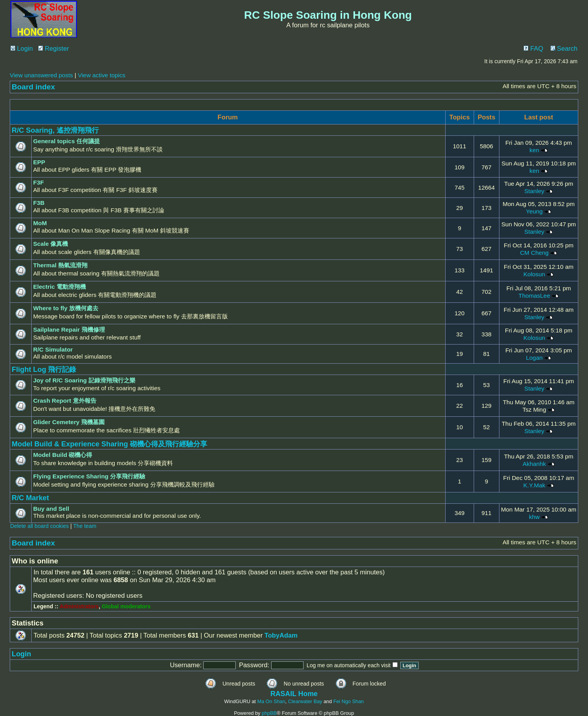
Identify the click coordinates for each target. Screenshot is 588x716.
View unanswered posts (41, 75)
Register (54, 49)
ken (534, 150)
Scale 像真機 (51, 244)
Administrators (79, 606)
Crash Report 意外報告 (65, 401)
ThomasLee (534, 296)
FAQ (533, 49)
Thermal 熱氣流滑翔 (60, 265)
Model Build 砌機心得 (63, 455)
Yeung (534, 211)
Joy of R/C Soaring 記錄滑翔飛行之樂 (84, 380)
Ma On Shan (271, 701)
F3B (39, 203)
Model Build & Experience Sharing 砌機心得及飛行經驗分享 (109, 444)
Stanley (534, 191)
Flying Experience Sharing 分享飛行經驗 (89, 476)
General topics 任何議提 (67, 141)
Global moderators (126, 606)
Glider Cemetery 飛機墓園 (69, 422)
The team (85, 526)
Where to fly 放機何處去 (66, 308)
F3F (38, 182)
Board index (33, 87)
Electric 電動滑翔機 (60, 287)
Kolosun (535, 274)
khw (534, 517)
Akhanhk (534, 464)
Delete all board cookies (39, 526)
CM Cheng (534, 253)
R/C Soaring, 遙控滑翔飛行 (55, 130)
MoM (40, 223)
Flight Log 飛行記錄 (44, 369)
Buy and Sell (51, 509)
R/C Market (30, 498)
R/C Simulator (53, 349)
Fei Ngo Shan (348, 701)
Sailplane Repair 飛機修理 (69, 330)
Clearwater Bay (305, 701)
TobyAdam (281, 635)
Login (22, 49)
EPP (39, 162)
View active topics (101, 75)
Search (564, 49)
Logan (534, 358)
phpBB (269, 713)
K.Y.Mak (534, 485)
